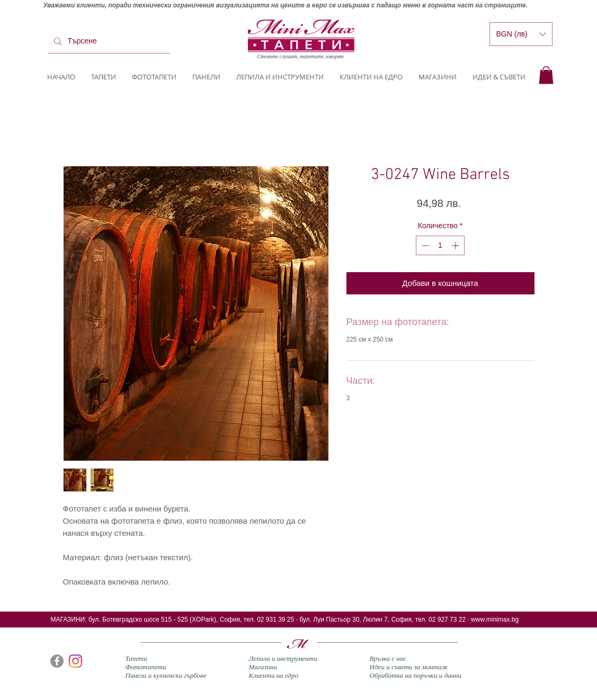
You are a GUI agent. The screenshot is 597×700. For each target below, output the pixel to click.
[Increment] (456, 245)
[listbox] (521, 34)
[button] (546, 75)
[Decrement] (424, 245)
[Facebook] (57, 661)
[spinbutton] (440, 245)
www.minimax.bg (495, 620)
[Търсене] (108, 41)
